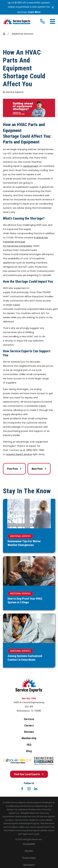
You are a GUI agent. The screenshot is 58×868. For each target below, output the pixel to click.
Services (29, 719)
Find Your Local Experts (29, 774)
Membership (29, 738)
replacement (31, 166)
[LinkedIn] (36, 789)
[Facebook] (22, 789)
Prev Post (14, 469)
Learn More (34, 12)
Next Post (39, 469)
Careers (29, 726)
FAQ (29, 745)
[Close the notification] (53, 7)
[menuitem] (29, 844)
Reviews (29, 732)
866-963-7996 (29, 699)
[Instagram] (29, 789)
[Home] (17, 21)
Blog (29, 751)
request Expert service (19, 454)
